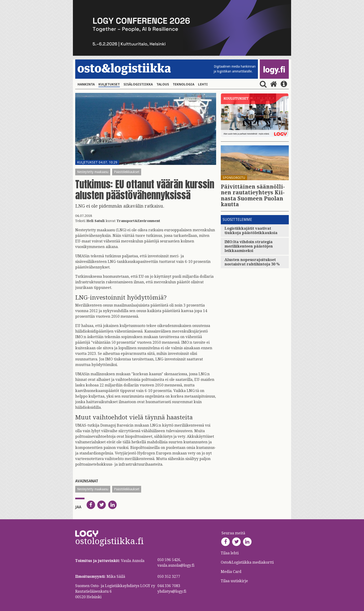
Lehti (203, 84)
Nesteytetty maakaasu (93, 172)
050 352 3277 (169, 577)
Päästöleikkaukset (127, 172)
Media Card (232, 572)
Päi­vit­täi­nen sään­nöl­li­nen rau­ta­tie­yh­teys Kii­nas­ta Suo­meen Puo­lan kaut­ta (253, 196)
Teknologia (184, 84)
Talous (163, 84)
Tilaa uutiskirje (234, 581)
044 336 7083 (169, 586)
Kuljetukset (109, 84)
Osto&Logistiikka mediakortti (247, 562)
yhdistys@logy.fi (172, 591)
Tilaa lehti (230, 553)
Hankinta (86, 84)
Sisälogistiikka (138, 84)
